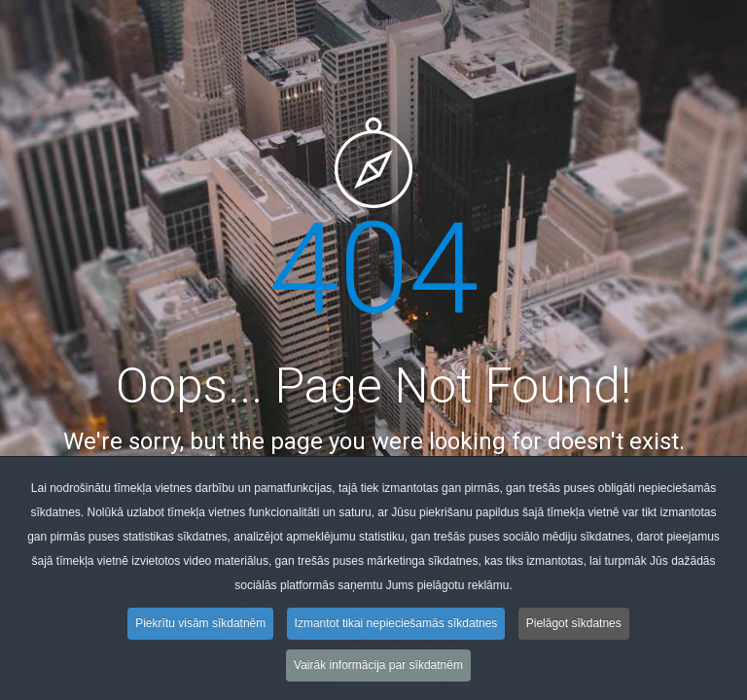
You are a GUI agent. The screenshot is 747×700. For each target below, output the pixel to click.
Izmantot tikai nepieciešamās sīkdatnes (396, 626)
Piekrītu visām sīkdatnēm (200, 626)
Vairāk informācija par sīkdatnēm (378, 668)
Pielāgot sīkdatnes (574, 626)
